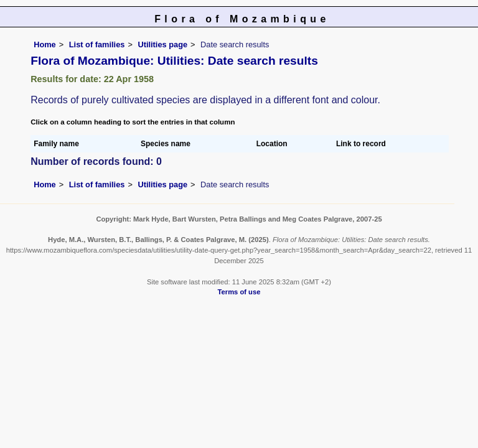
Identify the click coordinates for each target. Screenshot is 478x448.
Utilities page (162, 44)
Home (45, 44)
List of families (97, 44)
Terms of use (239, 292)
